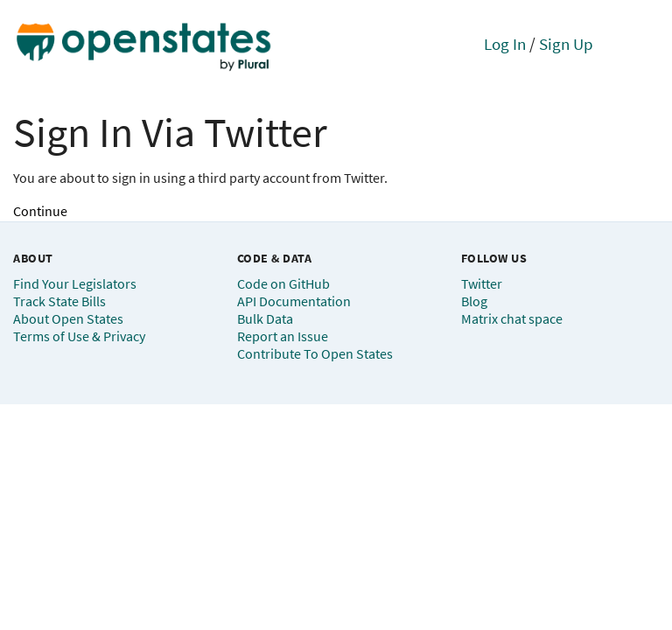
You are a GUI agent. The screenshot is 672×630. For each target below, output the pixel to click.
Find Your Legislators (75, 283)
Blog (474, 301)
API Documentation (294, 301)
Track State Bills (59, 301)
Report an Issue (283, 336)
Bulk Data (265, 318)
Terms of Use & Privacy (79, 336)
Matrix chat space (512, 318)
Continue (40, 211)
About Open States (68, 318)
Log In (505, 44)
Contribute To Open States (315, 353)
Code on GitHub (283, 283)
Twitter (482, 283)
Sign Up (566, 44)
